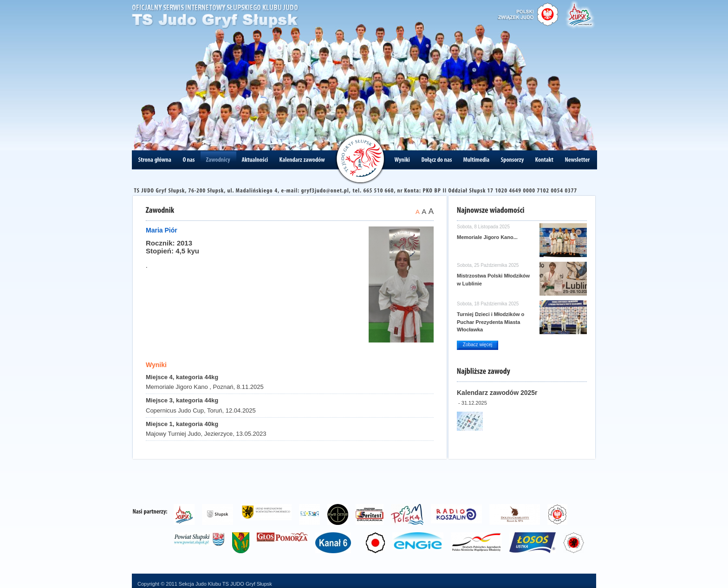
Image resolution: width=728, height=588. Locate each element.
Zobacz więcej (478, 345)
